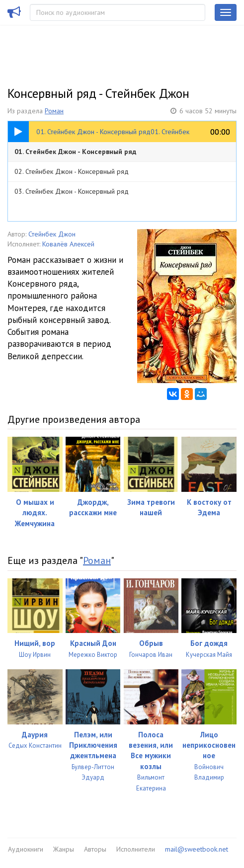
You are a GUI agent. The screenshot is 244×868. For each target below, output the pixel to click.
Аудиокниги (26, 849)
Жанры (64, 849)
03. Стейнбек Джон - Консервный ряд (72, 191)
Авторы (95, 849)
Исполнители (136, 849)
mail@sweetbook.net (197, 849)
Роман (54, 111)
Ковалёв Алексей (68, 244)
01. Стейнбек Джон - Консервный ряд (75, 152)
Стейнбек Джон (52, 234)
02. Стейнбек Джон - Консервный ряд (72, 171)
